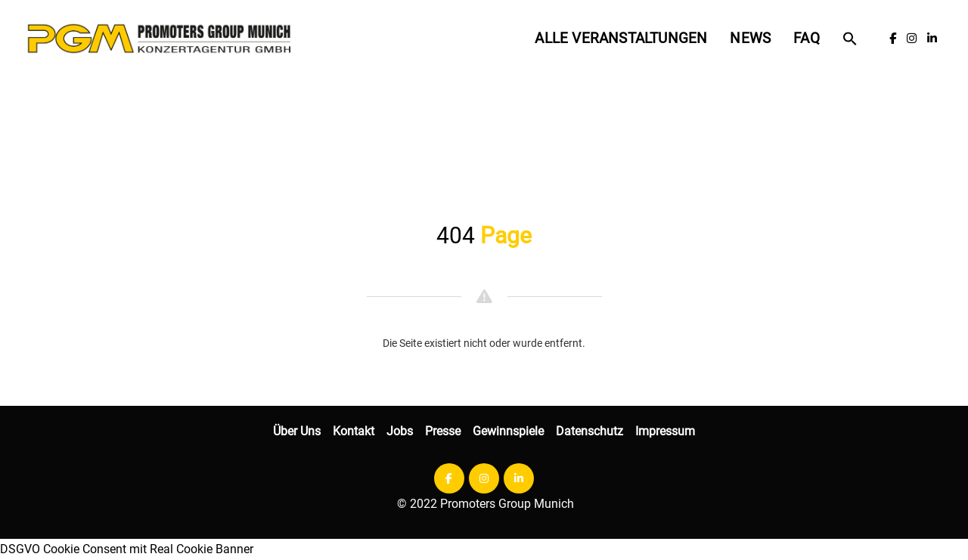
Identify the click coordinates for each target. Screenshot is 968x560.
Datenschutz (589, 431)
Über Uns (297, 431)
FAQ (807, 38)
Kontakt (354, 431)
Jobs (400, 431)
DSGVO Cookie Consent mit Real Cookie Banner (127, 549)
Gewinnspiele (508, 431)
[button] (850, 39)
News (750, 38)
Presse (443, 431)
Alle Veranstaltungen (621, 38)
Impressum (665, 431)
